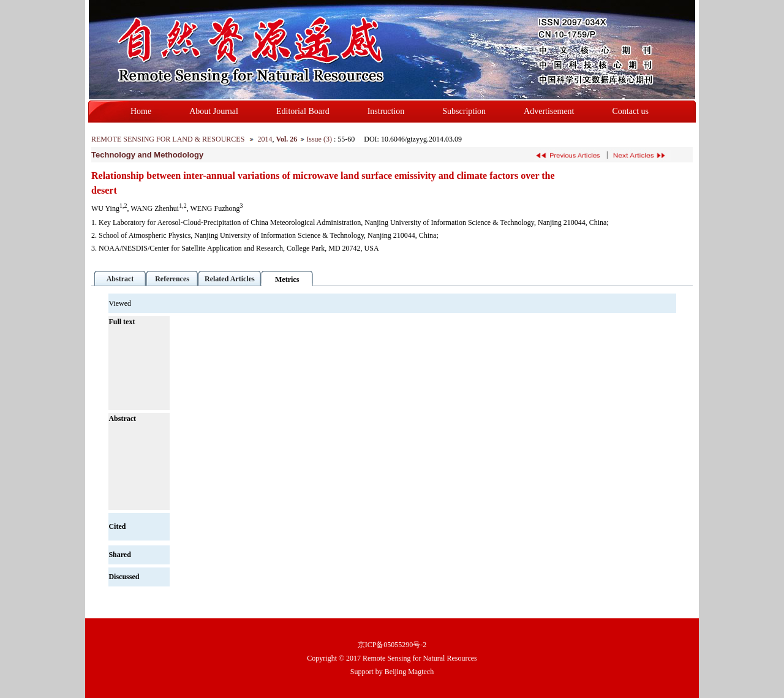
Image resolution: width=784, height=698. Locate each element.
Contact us (631, 111)
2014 (265, 139)
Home (141, 111)
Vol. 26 (286, 139)
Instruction (386, 111)
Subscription (464, 111)
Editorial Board (303, 111)
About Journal (214, 111)
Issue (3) (319, 139)
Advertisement (549, 111)
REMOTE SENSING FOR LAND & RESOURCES (168, 139)
